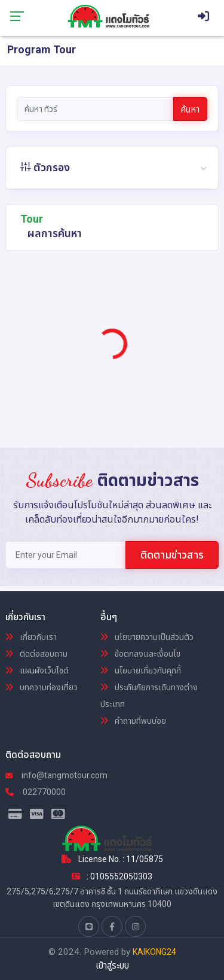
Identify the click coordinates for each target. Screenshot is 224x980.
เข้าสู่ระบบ (112, 966)
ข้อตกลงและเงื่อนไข (140, 654)
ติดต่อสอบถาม (36, 654)
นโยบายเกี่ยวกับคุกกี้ (141, 670)
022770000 (36, 792)
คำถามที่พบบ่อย (133, 721)
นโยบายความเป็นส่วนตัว (147, 637)
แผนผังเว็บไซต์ (37, 670)
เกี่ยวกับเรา (31, 637)
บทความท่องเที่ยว (42, 687)
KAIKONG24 (154, 952)
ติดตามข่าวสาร (172, 555)
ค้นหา (190, 110)
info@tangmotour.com (56, 775)
